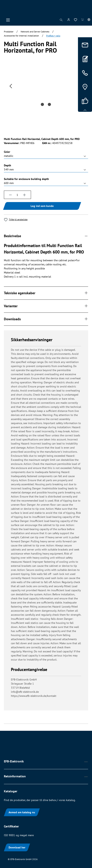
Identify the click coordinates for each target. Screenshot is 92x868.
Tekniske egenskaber (20, 293)
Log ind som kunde (42, 206)
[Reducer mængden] (10, 195)
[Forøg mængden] (25, 195)
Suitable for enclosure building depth (26, 179)
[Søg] (61, 21)
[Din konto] (69, 20)
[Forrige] (11, 86)
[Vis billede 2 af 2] (50, 104)
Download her (17, 847)
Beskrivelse (12, 236)
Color (7, 152)
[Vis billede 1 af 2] (42, 104)
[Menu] (8, 21)
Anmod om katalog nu (22, 812)
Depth (8, 165)
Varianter (11, 306)
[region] (46, 101)
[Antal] (18, 195)
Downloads (12, 319)
